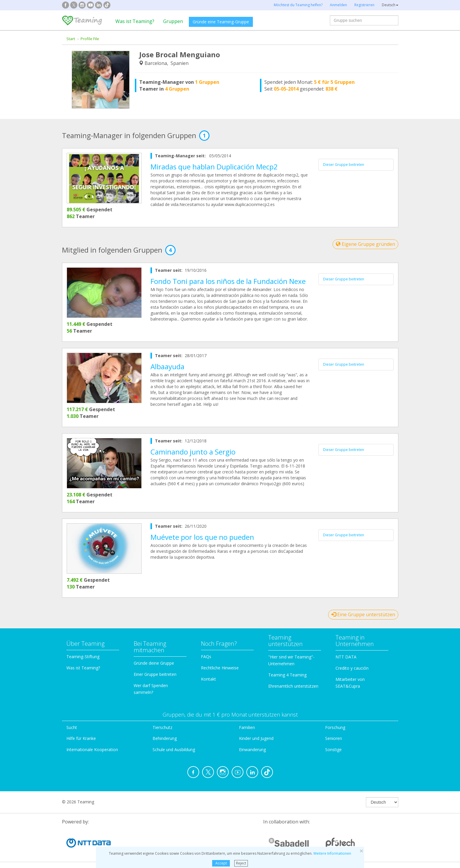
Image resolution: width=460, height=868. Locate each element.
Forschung (335, 727)
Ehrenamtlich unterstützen (293, 686)
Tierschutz (162, 727)
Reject (241, 863)
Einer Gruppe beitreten (155, 674)
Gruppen (173, 21)
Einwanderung (252, 750)
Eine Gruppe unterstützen (363, 614)
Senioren (334, 738)
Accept (221, 863)
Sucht (72, 727)
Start (71, 39)
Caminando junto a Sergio (193, 452)
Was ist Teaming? (135, 21)
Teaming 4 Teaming (287, 675)
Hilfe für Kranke (81, 738)
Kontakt (208, 679)
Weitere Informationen (332, 853)
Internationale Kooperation (92, 750)
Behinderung (165, 738)
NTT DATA (346, 657)
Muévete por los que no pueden (202, 537)
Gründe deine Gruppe (154, 663)
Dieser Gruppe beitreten (344, 165)
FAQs (206, 657)
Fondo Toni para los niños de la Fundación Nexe (228, 281)
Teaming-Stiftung (83, 657)
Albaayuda (167, 366)
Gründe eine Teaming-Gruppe (221, 22)
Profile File (90, 39)
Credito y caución (352, 668)
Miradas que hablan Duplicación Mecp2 (214, 167)
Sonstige (333, 750)
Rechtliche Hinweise (220, 668)
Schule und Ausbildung (174, 750)
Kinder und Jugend (256, 738)
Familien (247, 727)
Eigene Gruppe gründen (365, 244)
